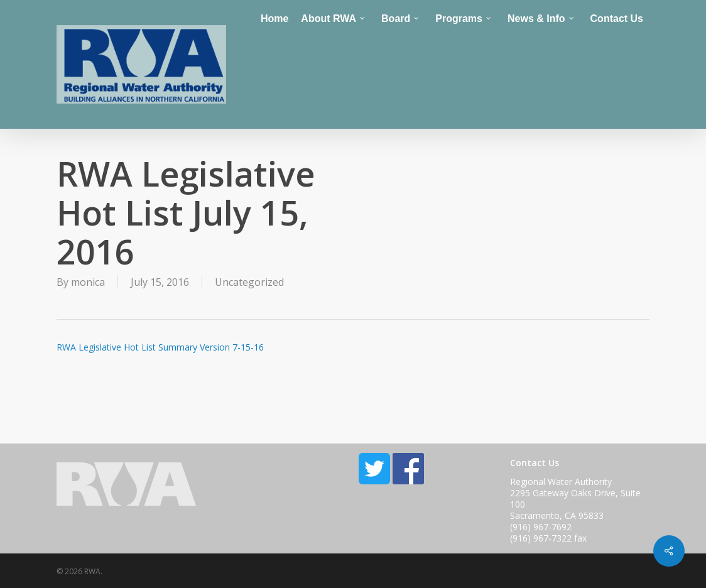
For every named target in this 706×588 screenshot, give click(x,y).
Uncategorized (249, 282)
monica (88, 282)
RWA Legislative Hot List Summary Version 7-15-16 (160, 347)
